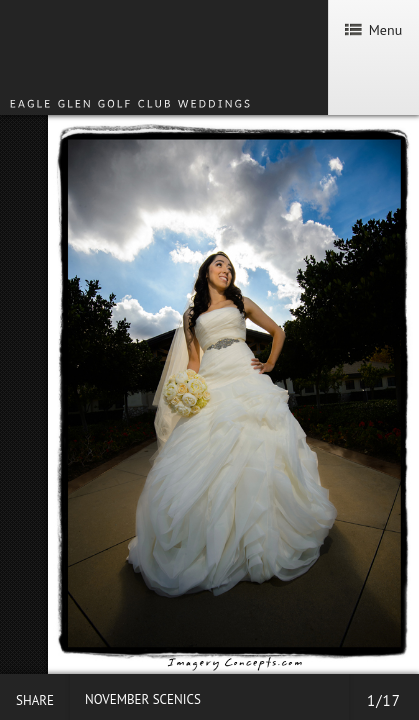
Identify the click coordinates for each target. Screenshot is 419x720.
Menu (373, 30)
